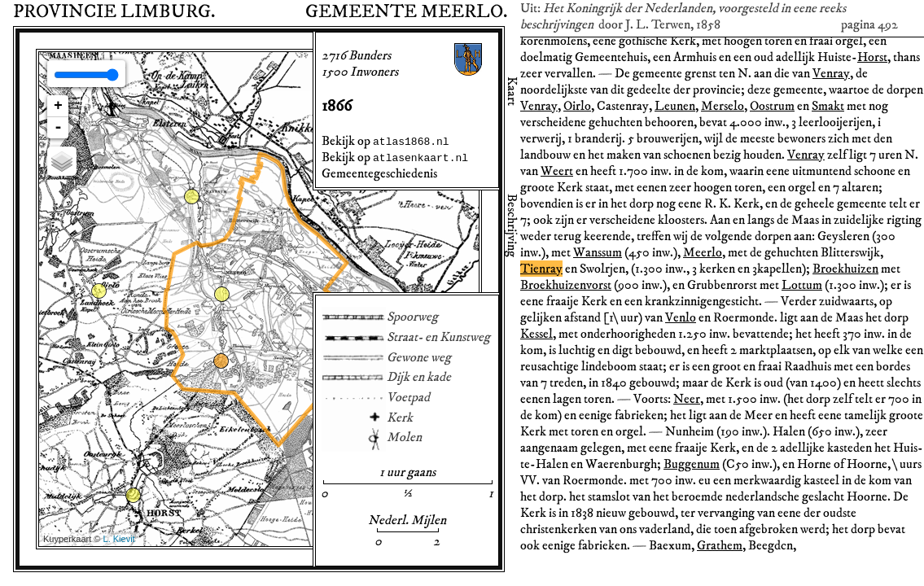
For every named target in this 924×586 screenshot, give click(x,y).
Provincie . (114, 12)
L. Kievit (119, 539)
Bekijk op (385, 141)
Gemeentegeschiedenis (379, 173)
